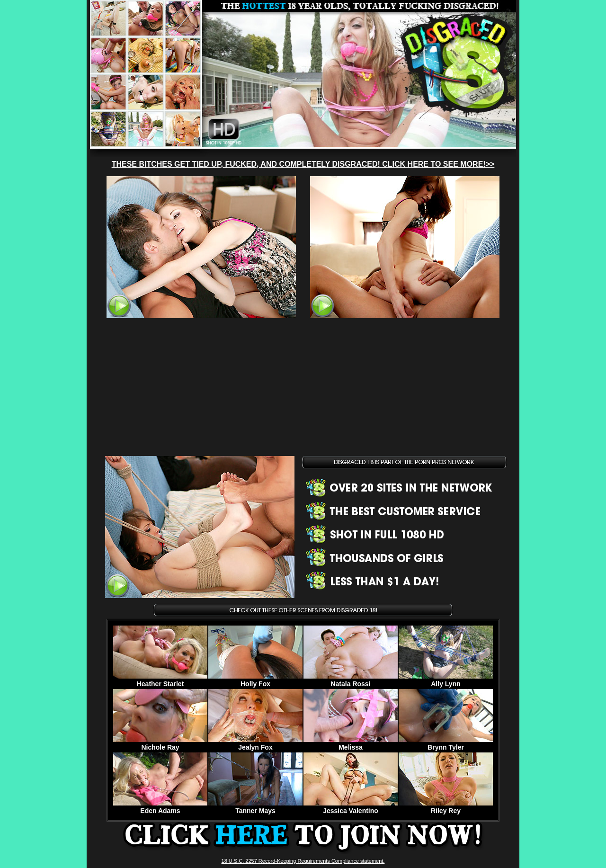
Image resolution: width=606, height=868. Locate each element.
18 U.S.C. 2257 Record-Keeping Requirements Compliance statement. (303, 861)
